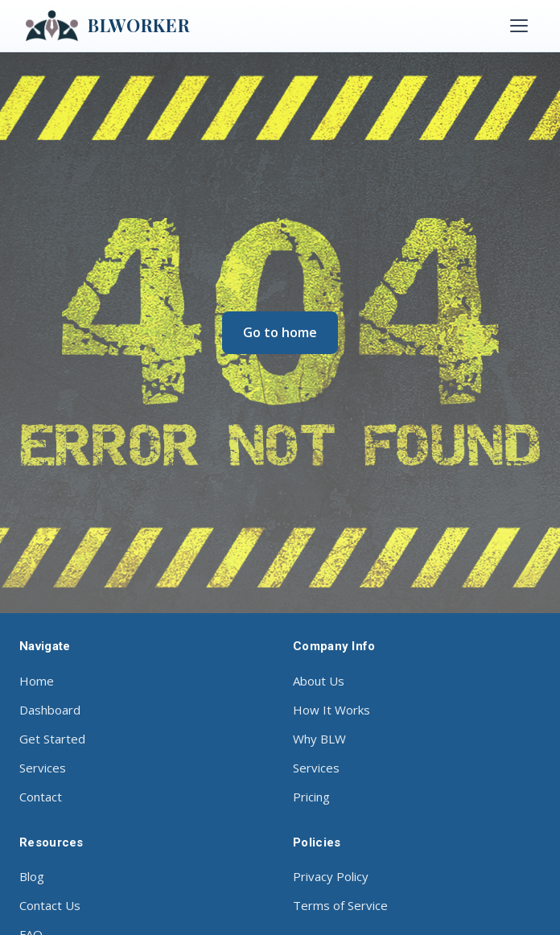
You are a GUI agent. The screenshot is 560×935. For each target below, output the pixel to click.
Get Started (52, 739)
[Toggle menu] (519, 26)
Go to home (280, 332)
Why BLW (319, 739)
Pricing (311, 797)
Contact (41, 797)
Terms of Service (340, 905)
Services (43, 768)
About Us (319, 681)
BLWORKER (108, 26)
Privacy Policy (331, 876)
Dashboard (50, 710)
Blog (32, 876)
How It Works (331, 710)
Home (37, 681)
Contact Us (50, 905)
